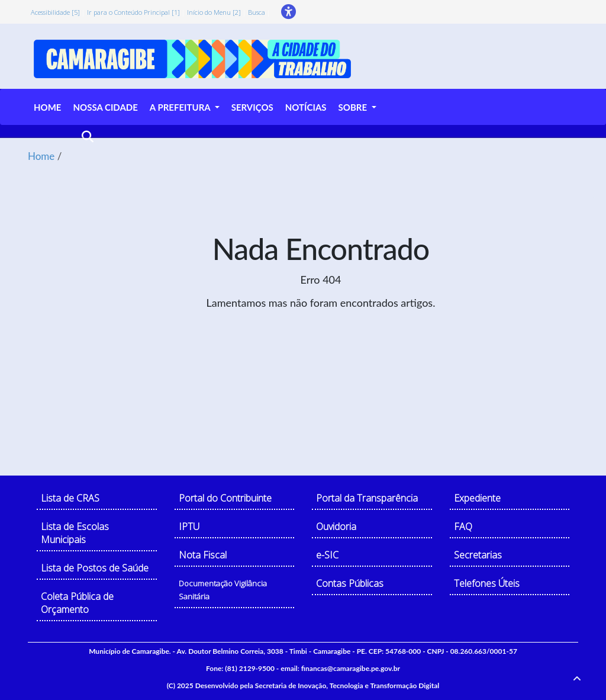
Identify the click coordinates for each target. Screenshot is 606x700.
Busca (257, 12)
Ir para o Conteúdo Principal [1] (133, 12)
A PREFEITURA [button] (181, 107)
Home (41, 156)
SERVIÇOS (252, 107)
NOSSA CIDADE (105, 107)
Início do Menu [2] (214, 12)
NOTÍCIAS (306, 107)
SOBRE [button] (354, 107)
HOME (47, 107)
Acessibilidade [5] (55, 12)
